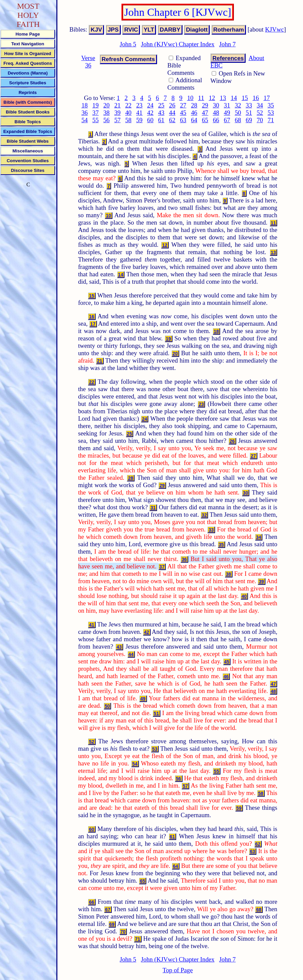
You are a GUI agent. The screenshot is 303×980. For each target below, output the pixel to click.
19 (95, 105)
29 (205, 105)
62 (172, 120)
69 (249, 120)
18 (85, 105)
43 (161, 113)
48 (216, 113)
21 (118, 105)
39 (118, 113)
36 (85, 113)
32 (238, 105)
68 (238, 120)
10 (190, 98)
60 (150, 120)
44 (172, 113)
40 (128, 113)
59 (139, 120)
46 (194, 113)
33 (249, 105)
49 (227, 113)
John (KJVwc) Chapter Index (178, 44)
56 (107, 120)
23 (139, 105)
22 (128, 105)
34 (260, 105)
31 (227, 105)
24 (150, 105)
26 (172, 105)
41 (139, 113)
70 (260, 120)
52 (260, 113)
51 (249, 113)
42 (150, 113)
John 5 (128, 44)
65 (205, 120)
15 (245, 98)
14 (234, 98)
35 (271, 105)
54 (85, 120)
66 (216, 120)
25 (161, 105)
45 (183, 113)
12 (212, 98)
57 (118, 120)
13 (223, 98)
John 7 (227, 44)
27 (183, 105)
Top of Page (178, 970)
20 (107, 105)
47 (205, 113)
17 (267, 98)
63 (183, 120)
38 (107, 113)
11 (201, 98)
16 (256, 98)
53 (271, 113)
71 (271, 120)
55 (95, 120)
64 (194, 120)
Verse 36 (88, 62)
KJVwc (274, 29)
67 (227, 120)
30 (216, 105)
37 (95, 113)
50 (238, 113)
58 (128, 120)
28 (194, 105)
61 (161, 120)
